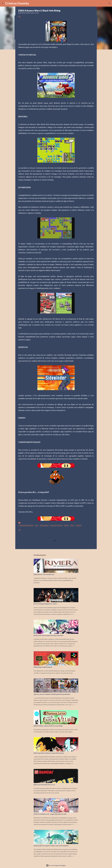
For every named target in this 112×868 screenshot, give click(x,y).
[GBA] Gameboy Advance (26, 526)
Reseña (66, 526)
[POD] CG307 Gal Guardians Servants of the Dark (48, 636)
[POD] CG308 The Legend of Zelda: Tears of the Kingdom (51, 846)
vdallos (79, 526)
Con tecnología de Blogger (56, 865)
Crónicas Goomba (17, 3)
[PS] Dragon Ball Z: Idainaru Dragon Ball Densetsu (49, 753)
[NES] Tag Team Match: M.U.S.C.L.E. (44, 785)
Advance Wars (44, 526)
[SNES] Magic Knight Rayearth (43, 667)
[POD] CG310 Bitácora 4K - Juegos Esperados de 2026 (50, 814)
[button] (19, 17)
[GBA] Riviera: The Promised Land (44, 574)
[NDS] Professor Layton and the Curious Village (48, 726)
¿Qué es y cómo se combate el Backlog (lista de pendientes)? (52, 694)
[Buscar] (109, 3)
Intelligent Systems (56, 526)
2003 (37, 526)
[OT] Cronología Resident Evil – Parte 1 (46, 604)
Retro (72, 526)
